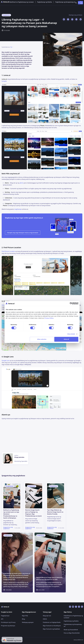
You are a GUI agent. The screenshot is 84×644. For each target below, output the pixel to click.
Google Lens (6, 361)
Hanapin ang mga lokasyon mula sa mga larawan (23, 233)
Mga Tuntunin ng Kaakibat (51, 629)
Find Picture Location (8, 251)
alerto (21, 183)
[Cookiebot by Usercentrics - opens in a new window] (71, 304)
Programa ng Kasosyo (8, 626)
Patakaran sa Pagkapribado (52, 622)
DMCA (45, 619)
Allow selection (42, 339)
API (2, 619)
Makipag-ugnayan (28, 622)
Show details (71, 334)
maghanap (18, 209)
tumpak (4, 81)
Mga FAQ (25, 616)
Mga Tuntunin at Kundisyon (52, 626)
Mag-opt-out (47, 616)
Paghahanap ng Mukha (45, 2)
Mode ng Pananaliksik (71, 630)
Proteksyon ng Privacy (8, 622)
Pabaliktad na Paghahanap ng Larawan (21, 2)
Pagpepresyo (5, 616)
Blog (23, 619)
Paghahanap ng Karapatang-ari (65, 2)
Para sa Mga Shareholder (72, 633)
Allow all (66, 339)
